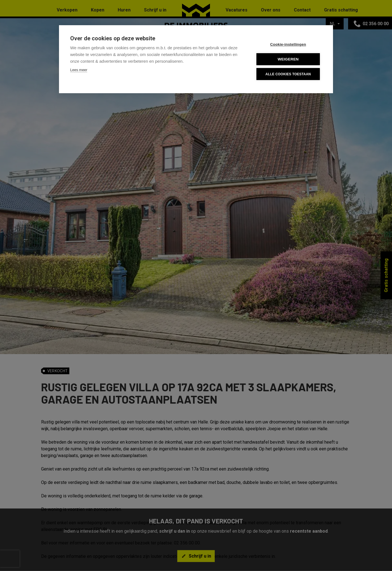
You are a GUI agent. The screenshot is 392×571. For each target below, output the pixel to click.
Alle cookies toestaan (288, 74)
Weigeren (288, 59)
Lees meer (79, 70)
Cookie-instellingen (288, 44)
